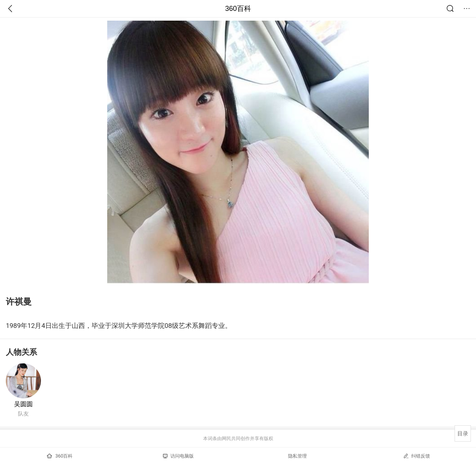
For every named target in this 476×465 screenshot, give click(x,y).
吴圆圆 (23, 404)
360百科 (238, 9)
